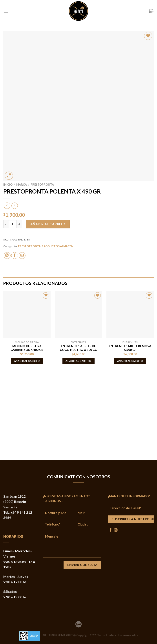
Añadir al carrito (48, 224)
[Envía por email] (22, 256)
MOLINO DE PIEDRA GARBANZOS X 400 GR (27, 348)
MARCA (22, 185)
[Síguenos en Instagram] (116, 530)
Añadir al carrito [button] (27, 361)
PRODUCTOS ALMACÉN (58, 246)
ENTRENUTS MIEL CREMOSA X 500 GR (130, 348)
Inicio (8, 185)
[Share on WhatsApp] (7, 256)
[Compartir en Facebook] (15, 256)
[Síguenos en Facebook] (111, 530)
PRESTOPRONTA (42, 185)
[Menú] (6, 11)
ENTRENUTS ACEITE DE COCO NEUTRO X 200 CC (78, 348)
